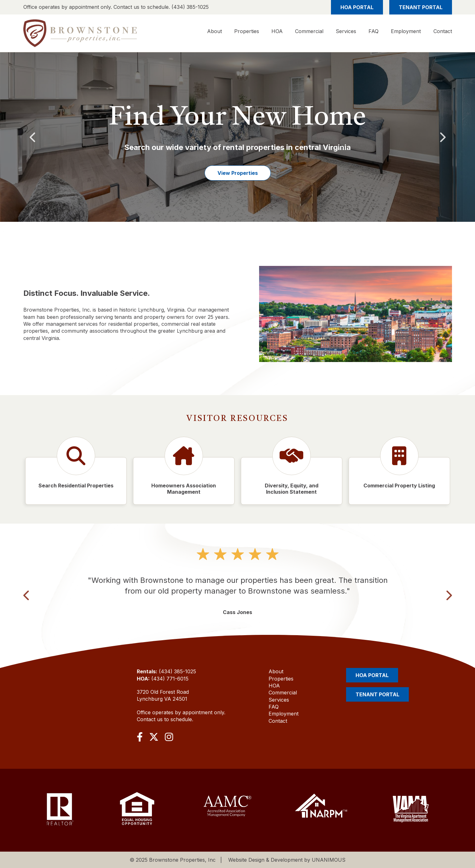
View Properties (238, 173)
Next (442, 137)
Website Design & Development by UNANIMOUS (287, 860)
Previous (33, 137)
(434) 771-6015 (170, 679)
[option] (237, 137)
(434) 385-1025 (177, 671)
